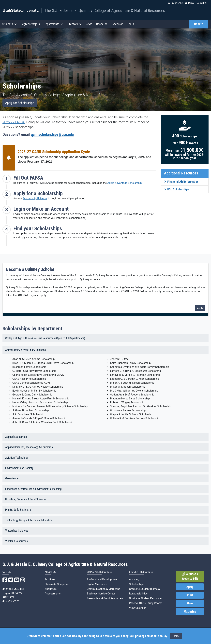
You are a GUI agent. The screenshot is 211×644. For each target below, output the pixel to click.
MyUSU (190, 3)
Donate (199, 24)
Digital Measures (97, 584)
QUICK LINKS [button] (175, 3)
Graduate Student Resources (146, 598)
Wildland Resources (16, 541)
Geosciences (12, 478)
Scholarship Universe (35, 198)
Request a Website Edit (190, 576)
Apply (200, 308)
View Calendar (137, 608)
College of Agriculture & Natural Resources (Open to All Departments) (45, 338)
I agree (176, 636)
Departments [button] (53, 24)
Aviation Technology (17, 458)
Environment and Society (19, 468)
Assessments (53, 594)
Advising (134, 579)
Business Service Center (101, 594)
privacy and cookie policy (151, 636)
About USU (51, 589)
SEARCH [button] (202, 3)
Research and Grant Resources (105, 598)
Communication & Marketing (104, 589)
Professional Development (102, 579)
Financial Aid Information (181, 182)
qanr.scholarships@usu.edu (52, 134)
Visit (190, 595)
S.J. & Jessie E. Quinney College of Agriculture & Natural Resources (65, 564)
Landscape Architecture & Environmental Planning (33, 489)
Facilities (50, 579)
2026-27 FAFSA (14, 122)
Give (190, 603)
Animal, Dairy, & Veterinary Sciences (25, 350)
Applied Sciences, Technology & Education (29, 447)
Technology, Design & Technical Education (29, 520)
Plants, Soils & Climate (18, 510)
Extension (117, 24)
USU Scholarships (177, 189)
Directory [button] (74, 24)
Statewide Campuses (57, 584)
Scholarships (137, 584)
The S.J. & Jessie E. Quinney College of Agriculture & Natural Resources (105, 11)
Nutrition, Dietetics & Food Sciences (26, 499)
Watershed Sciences (17, 531)
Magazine (190, 612)
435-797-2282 (11, 601)
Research (102, 24)
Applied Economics (16, 437)
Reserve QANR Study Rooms (146, 603)
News (89, 24)
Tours (131, 24)
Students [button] (9, 24)
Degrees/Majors (30, 24)
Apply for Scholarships (20, 103)
